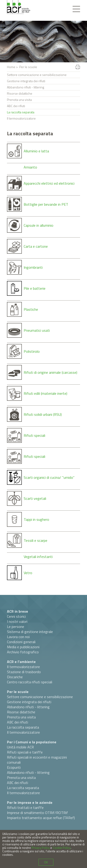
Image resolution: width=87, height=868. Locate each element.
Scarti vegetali (35, 498)
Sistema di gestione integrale (30, 632)
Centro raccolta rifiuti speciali (30, 682)
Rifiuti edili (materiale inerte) (45, 393)
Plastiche (31, 309)
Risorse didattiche (20, 93)
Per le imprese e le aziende (30, 802)
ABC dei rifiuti (16, 106)
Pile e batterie (35, 288)
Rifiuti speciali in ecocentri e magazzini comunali (37, 760)
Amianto (30, 167)
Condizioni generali (21, 642)
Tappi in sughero (36, 519)
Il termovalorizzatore (21, 118)
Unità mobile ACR (20, 747)
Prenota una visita (19, 100)
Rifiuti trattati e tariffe (25, 808)
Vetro (28, 573)
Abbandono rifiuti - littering (26, 87)
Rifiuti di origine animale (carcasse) (50, 372)
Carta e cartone (36, 246)
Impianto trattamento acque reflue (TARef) (41, 818)
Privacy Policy (41, 848)
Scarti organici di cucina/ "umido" (49, 477)
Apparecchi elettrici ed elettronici (49, 183)
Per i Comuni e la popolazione (32, 742)
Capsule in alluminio (39, 225)
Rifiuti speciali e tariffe (25, 752)
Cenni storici (16, 616)
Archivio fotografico (23, 652)
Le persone (16, 627)
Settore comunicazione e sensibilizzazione (37, 75)
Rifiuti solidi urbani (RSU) (43, 414)
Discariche (15, 677)
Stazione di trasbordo (24, 672)
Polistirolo (32, 351)
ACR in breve (18, 611)
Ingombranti (33, 267)
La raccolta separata (21, 112)
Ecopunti (14, 767)
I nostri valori (17, 621)
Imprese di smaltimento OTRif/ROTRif (37, 813)
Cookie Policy (62, 848)
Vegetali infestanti (38, 557)
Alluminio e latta (36, 151)
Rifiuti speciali (34, 435)
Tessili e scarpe (35, 540)
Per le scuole (18, 692)
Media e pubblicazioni (23, 647)
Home (11, 67)
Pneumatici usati (37, 330)
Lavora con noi (18, 637)
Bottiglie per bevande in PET (46, 204)
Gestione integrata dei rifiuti (26, 81)
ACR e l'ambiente (21, 662)
